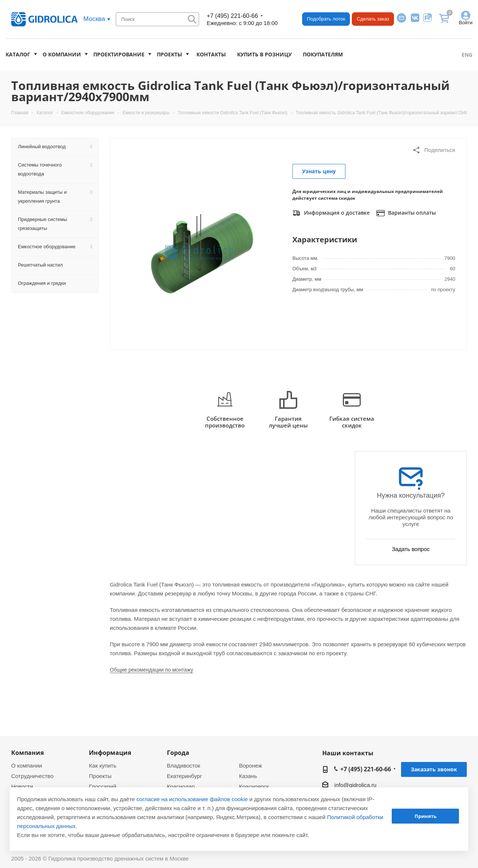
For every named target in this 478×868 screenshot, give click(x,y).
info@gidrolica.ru (355, 785)
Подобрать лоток (326, 19)
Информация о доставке (331, 213)
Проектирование (119, 54)
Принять (426, 816)
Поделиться (434, 150)
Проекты (170, 54)
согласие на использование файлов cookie (192, 799)
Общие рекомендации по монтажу (151, 670)
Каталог (18, 54)
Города (178, 753)
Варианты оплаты (406, 213)
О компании (62, 54)
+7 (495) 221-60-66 (232, 16)
